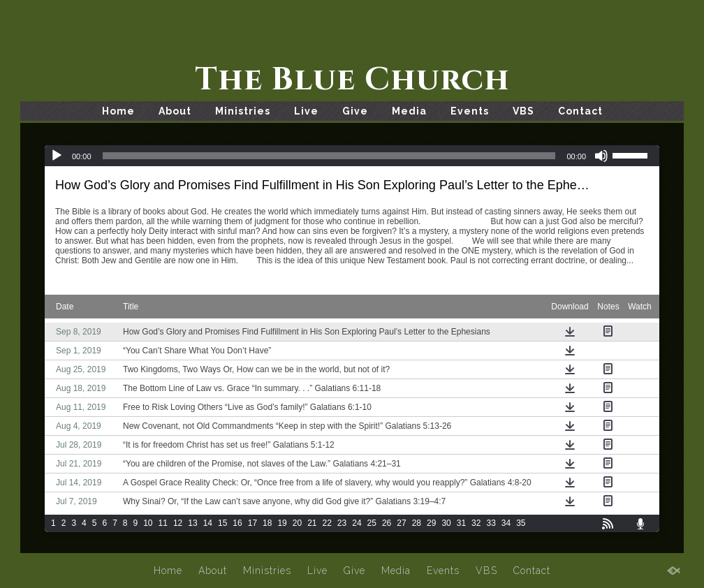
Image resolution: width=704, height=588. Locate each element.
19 (282, 523)
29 (431, 523)
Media (409, 111)
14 (208, 523)
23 (342, 523)
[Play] (57, 156)
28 (417, 523)
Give (355, 111)
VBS (523, 111)
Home (118, 111)
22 (327, 523)
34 (506, 523)
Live (306, 111)
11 (163, 523)
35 (521, 523)
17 (252, 523)
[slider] (329, 156)
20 (297, 523)
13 (192, 523)
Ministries (243, 111)
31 (461, 523)
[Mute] (601, 156)
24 (357, 523)
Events (470, 111)
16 (237, 523)
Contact (580, 111)
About (175, 111)
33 (491, 523)
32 (476, 523)
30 (446, 523)
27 (401, 523)
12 (178, 523)
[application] (352, 156)
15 (222, 523)
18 (267, 523)
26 (387, 523)
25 (372, 523)
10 (148, 523)
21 (312, 523)
